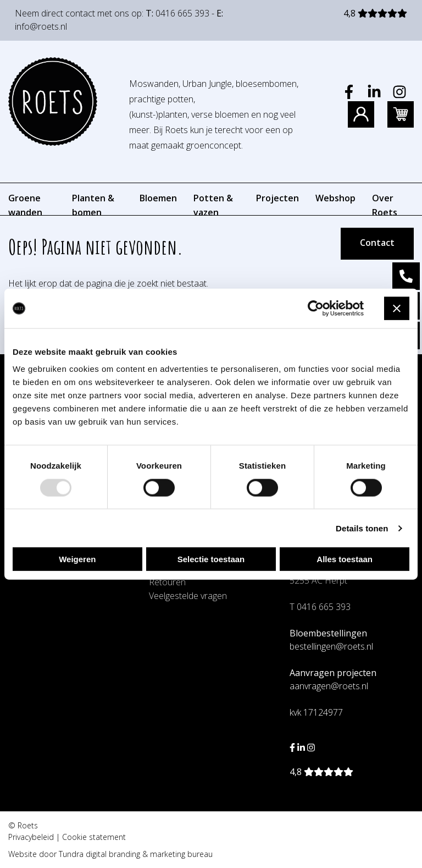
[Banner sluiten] (397, 309)
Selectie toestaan (211, 559)
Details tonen (362, 528)
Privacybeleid (31, 837)
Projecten (277, 198)
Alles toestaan (345, 559)
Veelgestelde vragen (188, 596)
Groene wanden (25, 205)
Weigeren (77, 559)
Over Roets (385, 205)
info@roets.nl (41, 26)
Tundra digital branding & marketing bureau (136, 854)
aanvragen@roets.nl (329, 686)
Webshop (335, 198)
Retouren (167, 582)
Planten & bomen (93, 205)
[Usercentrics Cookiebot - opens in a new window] (316, 308)
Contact (377, 243)
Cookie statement (94, 837)
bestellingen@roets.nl (331, 646)
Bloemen (158, 198)
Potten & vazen (213, 205)
